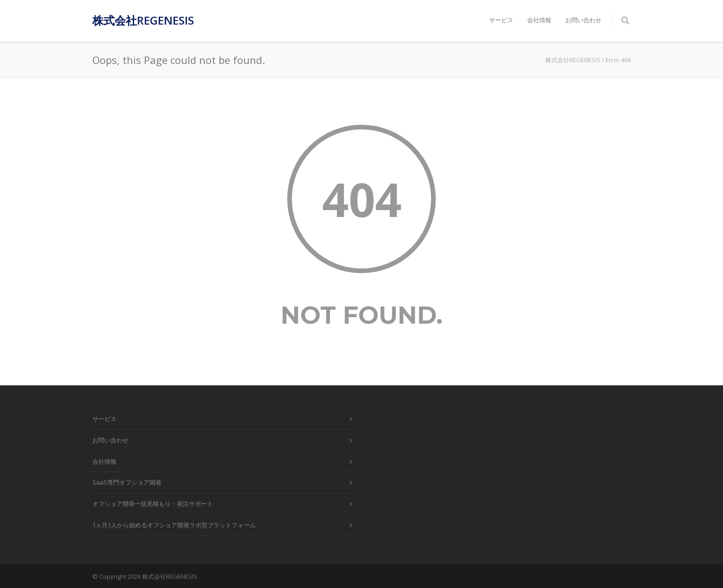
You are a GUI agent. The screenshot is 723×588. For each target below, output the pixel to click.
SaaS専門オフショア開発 (127, 482)
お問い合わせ (583, 20)
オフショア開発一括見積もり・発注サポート (153, 504)
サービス (501, 20)
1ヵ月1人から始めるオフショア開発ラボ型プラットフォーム (174, 525)
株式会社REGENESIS (143, 20)
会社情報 (539, 20)
